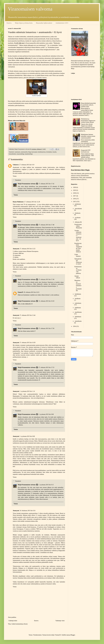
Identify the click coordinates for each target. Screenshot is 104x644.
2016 (75, 199)
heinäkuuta (78, 294)
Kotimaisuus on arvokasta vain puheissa (78, 270)
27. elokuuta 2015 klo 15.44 (27, 315)
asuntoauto (17, 152)
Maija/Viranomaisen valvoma (27, 184)
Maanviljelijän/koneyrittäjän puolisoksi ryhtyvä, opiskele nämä (88, 105)
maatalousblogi (29, 154)
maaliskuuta (78, 312)
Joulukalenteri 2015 (62, 23)
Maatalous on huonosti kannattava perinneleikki (78, 286)
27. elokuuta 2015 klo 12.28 (32, 202)
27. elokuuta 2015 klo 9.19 (27, 165)
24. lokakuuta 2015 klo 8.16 (27, 511)
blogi (29, 152)
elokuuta (77, 222)
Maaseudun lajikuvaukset (44, 23)
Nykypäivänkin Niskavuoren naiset (78, 261)
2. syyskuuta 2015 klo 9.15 (46, 485)
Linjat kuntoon (78, 255)
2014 (75, 326)
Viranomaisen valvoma (30, 9)
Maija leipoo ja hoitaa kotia (24, 23)
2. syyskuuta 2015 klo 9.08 (46, 414)
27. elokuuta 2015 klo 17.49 (46, 279)
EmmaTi (20, 292)
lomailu (54, 152)
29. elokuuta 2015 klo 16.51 (32, 292)
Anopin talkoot (77, 277)
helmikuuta (78, 317)
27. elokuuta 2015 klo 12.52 (27, 249)
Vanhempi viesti (60, 621)
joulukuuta (78, 204)
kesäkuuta (78, 299)
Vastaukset (18, 180)
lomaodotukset (12, 154)
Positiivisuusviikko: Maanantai (78, 226)
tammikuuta (78, 321)
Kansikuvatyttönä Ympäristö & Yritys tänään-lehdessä (78, 248)
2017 (75, 196)
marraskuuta (78, 209)
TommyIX (58, 635)
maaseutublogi (20, 154)
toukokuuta (78, 303)
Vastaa (15, 176)
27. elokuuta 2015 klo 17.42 (46, 184)
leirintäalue (49, 152)
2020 (75, 187)
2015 (75, 202)
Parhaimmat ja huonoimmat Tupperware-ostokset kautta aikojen (88, 121)
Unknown (16, 165)
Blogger (73, 635)
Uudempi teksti (13, 621)
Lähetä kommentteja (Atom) (20, 624)
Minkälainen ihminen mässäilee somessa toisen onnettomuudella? (88, 136)
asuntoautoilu (24, 152)
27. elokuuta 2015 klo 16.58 (27, 343)
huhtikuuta (78, 308)
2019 (75, 190)
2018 (75, 193)
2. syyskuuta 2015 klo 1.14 (27, 391)
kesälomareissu (42, 152)
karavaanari (34, 152)
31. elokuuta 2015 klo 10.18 (46, 301)
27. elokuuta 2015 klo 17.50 (46, 328)
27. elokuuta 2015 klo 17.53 (46, 367)
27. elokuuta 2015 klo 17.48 (46, 225)
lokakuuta (78, 213)
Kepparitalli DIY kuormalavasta (86, 151)
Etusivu (9, 23)
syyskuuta (78, 218)
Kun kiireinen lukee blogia (80, 170)
